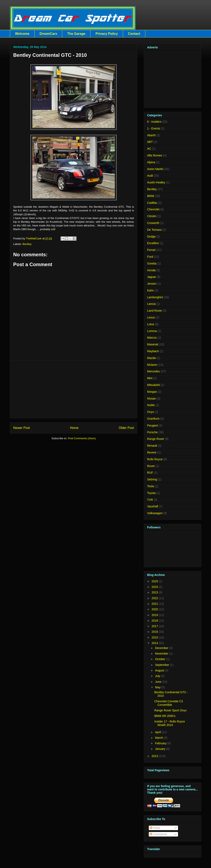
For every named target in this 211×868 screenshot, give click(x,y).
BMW (151, 196)
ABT (150, 142)
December (162, 648)
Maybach (153, 351)
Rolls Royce (155, 459)
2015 (155, 637)
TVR (150, 500)
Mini (150, 378)
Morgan (152, 392)
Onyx (151, 412)
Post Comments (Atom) (82, 438)
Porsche (152, 432)
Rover (151, 466)
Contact (134, 34)
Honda (151, 270)
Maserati (153, 344)
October (160, 659)
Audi (150, 176)
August (159, 670)
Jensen (152, 284)
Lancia (151, 304)
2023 (155, 592)
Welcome (22, 34)
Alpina (151, 162)
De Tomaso (154, 230)
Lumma (152, 331)
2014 (155, 643)
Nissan (152, 398)
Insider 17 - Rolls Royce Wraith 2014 (170, 723)
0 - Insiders (154, 122)
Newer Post (22, 428)
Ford (150, 257)
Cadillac (152, 203)
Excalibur (153, 243)
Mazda (151, 358)
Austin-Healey (156, 182)
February (161, 743)
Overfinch (153, 419)
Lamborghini (155, 297)
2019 (155, 615)
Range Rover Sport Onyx (170, 710)
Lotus (151, 324)
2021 (155, 604)
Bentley (27, 244)
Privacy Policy (107, 34)
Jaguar (152, 277)
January (160, 749)
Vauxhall (153, 506)
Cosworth (153, 223)
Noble (151, 405)
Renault (152, 446)
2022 (155, 598)
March (159, 738)
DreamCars (48, 34)
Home (74, 428)
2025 (155, 581)
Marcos (152, 338)
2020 (155, 609)
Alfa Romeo (155, 155)
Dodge (151, 237)
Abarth (151, 135)
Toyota (151, 493)
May (158, 687)
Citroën (152, 216)
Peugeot (152, 425)
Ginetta (152, 263)
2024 (155, 587)
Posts (155, 828)
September (162, 665)
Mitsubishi (154, 385)
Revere (152, 452)
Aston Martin (155, 169)
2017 (155, 626)
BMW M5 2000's (165, 716)
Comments (158, 834)
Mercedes (153, 371)
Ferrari (151, 250)
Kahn (151, 290)
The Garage (76, 34)
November (162, 654)
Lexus (151, 317)
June (158, 682)
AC (149, 149)
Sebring (152, 479)
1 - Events (154, 128)
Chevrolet (153, 209)
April (158, 732)
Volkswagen (155, 513)
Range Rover (156, 439)
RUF (150, 473)
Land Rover (155, 311)
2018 (155, 621)
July (158, 676)
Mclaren (152, 365)
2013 (155, 756)
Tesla (151, 486)
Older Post (126, 428)
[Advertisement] (74, 389)
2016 (155, 632)
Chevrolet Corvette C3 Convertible (169, 703)
